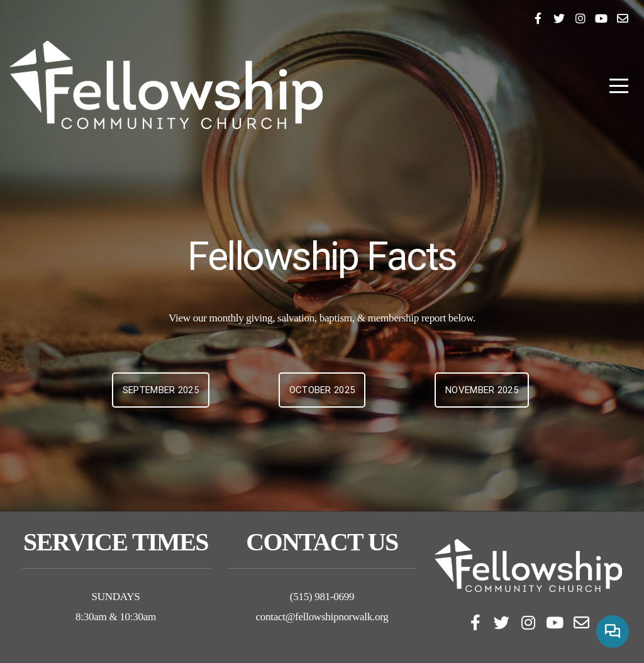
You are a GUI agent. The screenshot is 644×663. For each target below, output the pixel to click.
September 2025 (161, 390)
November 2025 (482, 390)
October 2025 (322, 390)
